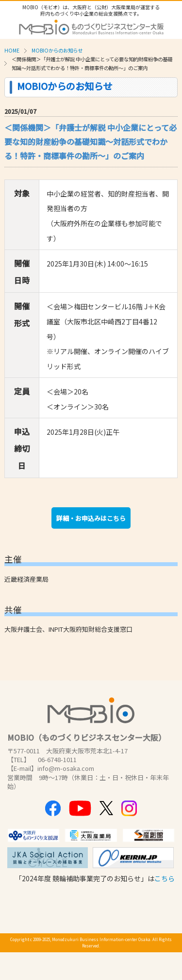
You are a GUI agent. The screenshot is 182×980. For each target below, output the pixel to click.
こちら (165, 878)
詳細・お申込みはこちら (91, 518)
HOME (12, 50)
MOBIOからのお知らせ (57, 50)
